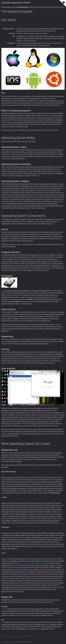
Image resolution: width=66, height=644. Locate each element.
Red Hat (26, 563)
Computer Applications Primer (16, 3)
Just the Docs (11, 642)
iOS (2, 622)
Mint (34, 563)
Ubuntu (20, 563)
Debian (41, 563)
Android (4, 609)
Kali (31, 563)
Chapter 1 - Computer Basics (8, 7)
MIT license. (29, 636)
